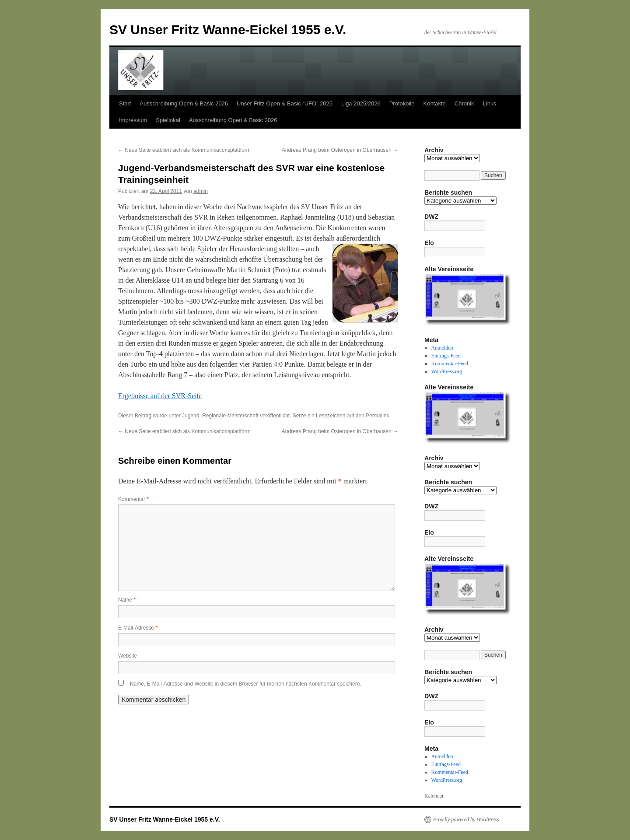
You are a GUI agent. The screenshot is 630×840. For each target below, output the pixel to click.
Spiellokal (168, 120)
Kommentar (133, 499)
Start (125, 103)
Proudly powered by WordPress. (467, 819)
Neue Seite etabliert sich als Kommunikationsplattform (184, 150)
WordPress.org (447, 371)
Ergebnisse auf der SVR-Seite (160, 396)
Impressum (133, 120)
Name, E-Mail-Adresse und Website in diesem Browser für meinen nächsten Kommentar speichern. (246, 684)
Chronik (464, 103)
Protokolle (402, 103)
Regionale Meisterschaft (230, 416)
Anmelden (442, 348)
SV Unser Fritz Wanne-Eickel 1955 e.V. (228, 30)
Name (127, 600)
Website (128, 656)
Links (490, 103)
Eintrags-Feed (446, 356)
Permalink (377, 416)
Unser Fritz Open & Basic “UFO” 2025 (285, 103)
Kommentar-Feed (450, 364)
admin (201, 191)
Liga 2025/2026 (361, 103)
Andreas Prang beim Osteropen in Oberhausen (340, 150)
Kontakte (434, 103)
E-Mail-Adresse (138, 628)
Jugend (191, 416)
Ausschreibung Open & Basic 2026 (184, 103)
